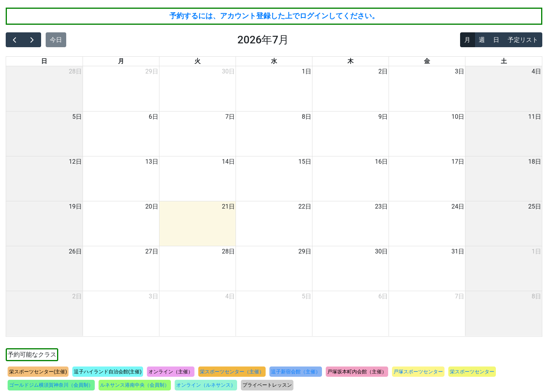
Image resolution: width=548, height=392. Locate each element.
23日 (381, 206)
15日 (305, 162)
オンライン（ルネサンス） (206, 385)
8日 (307, 117)
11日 (535, 117)
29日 (152, 71)
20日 (152, 206)
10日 (458, 117)
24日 (458, 206)
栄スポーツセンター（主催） (232, 372)
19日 (75, 206)
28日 (75, 71)
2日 (383, 71)
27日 (152, 251)
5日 (77, 117)
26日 (75, 251)
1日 (307, 71)
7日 (230, 117)
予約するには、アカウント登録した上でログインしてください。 (274, 16)
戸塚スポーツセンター (418, 372)
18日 (535, 162)
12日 (75, 162)
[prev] (15, 40)
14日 (228, 162)
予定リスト (523, 40)
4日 (536, 71)
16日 (381, 162)
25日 (535, 206)
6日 (154, 117)
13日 (152, 162)
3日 (460, 71)
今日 (56, 40)
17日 (458, 162)
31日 (458, 251)
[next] (32, 40)
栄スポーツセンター (472, 372)
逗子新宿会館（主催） (296, 372)
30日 (228, 71)
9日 (383, 117)
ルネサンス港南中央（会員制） (135, 385)
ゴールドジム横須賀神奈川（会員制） (51, 385)
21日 (228, 206)
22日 (305, 206)
